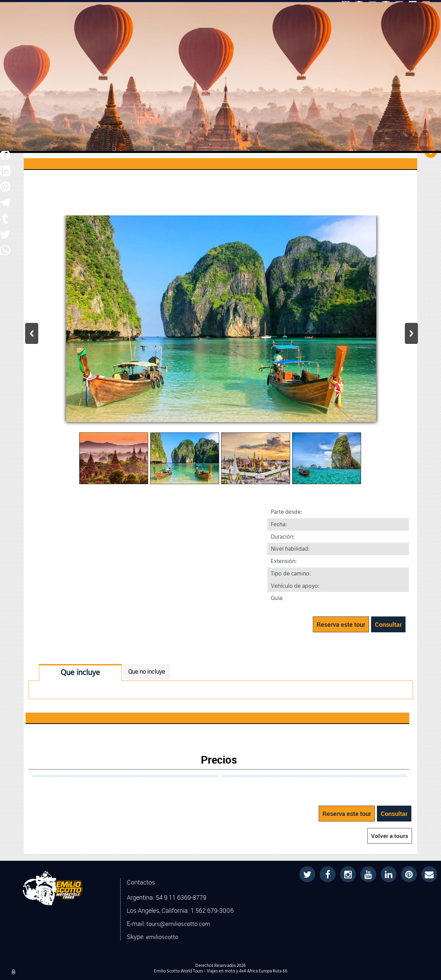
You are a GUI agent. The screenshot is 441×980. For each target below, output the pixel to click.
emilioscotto (162, 937)
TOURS (139, 41)
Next (411, 333)
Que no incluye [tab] (147, 672)
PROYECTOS (291, 41)
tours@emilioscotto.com (178, 924)
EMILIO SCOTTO (181, 41)
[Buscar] (215, 14)
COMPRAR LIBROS (237, 40)
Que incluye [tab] (80, 673)
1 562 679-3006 (212, 910)
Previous (32, 333)
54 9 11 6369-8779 (181, 897)
